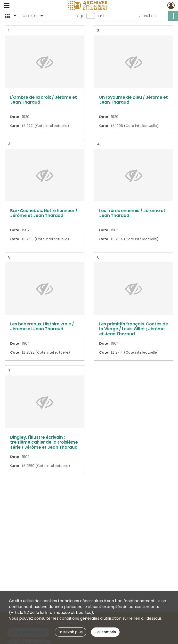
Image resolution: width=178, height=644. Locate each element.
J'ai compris (105, 632)
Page (80, 16)
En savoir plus (71, 632)
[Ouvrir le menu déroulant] (7, 6)
